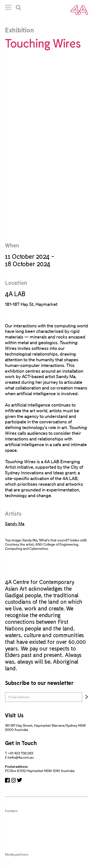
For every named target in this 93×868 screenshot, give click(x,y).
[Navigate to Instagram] (13, 780)
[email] (44, 697)
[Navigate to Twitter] (19, 780)
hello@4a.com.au (21, 757)
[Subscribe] (87, 697)
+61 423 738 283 (21, 753)
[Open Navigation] (8, 8)
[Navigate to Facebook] (7, 780)
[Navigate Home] (79, 10)
